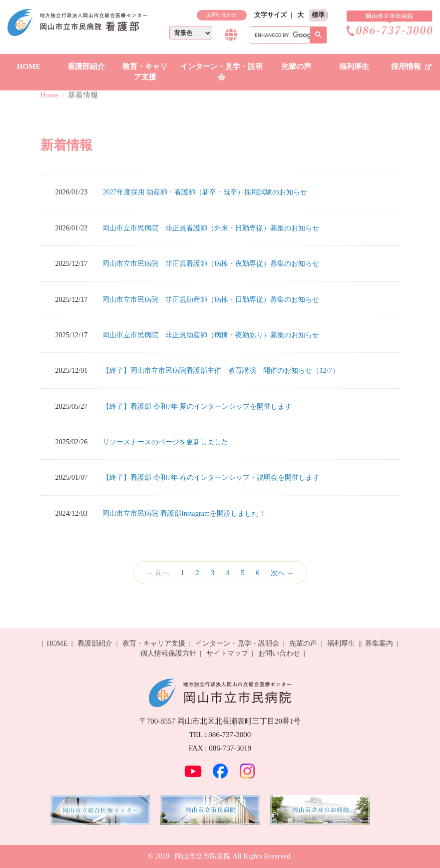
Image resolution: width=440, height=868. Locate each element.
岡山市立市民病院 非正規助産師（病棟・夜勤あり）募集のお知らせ (211, 335)
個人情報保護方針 (168, 653)
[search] (287, 35)
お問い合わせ (222, 15)
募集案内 (379, 643)
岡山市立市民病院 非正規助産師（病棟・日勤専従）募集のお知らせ (211, 299)
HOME (29, 66)
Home (50, 95)
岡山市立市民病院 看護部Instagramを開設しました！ (184, 513)
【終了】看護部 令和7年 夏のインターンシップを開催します (197, 406)
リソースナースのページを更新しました (165, 442)
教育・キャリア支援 (145, 72)
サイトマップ (227, 653)
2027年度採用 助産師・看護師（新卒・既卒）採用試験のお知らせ (205, 192)
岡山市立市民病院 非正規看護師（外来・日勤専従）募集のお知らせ (211, 228)
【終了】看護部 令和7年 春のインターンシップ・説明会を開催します (211, 477)
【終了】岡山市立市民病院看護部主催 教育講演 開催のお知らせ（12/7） (220, 370)
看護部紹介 (86, 66)
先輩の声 (296, 66)
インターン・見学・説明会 (221, 72)
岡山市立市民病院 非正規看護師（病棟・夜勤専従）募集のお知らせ (211, 263)
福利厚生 (354, 66)
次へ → (282, 573)
